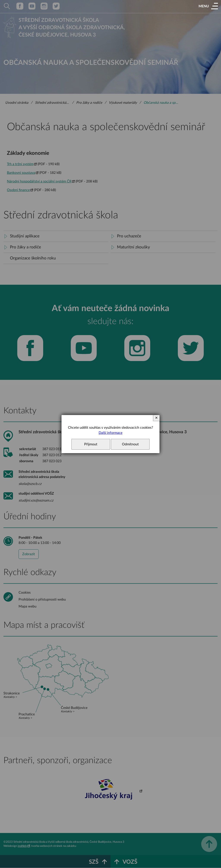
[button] (208, 6)
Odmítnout (130, 444)
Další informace (110, 433)
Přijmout (91, 444)
